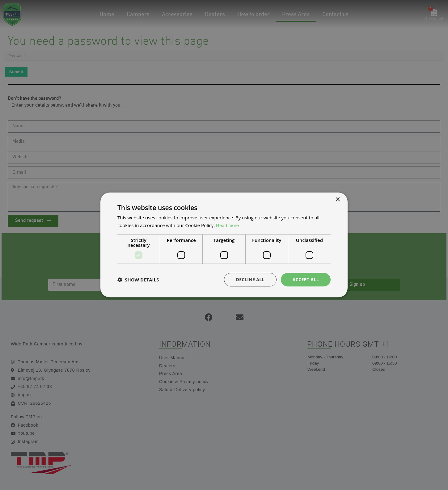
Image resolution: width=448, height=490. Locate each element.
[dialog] (224, 245)
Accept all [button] (306, 279)
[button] (138, 280)
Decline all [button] (250, 279)
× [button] (338, 200)
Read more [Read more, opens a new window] (227, 225)
